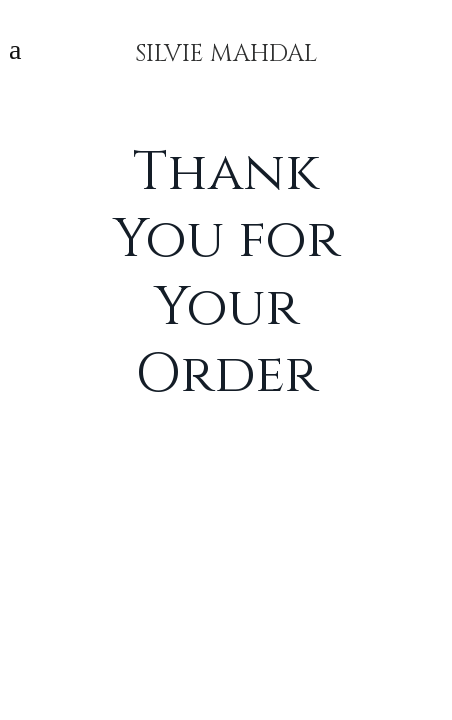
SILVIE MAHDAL (226, 50)
